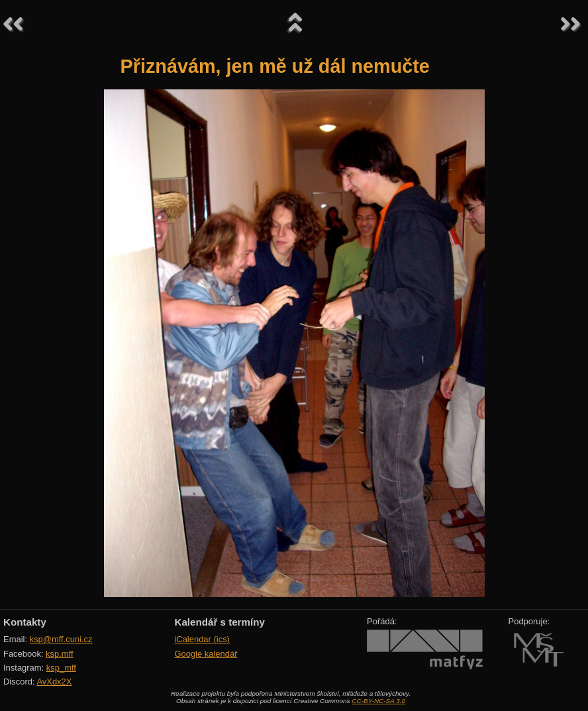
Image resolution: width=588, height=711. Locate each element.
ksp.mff (60, 654)
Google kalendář (206, 654)
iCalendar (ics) (202, 639)
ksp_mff (61, 668)
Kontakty (25, 622)
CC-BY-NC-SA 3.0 (378, 701)
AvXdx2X (54, 682)
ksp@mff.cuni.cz (61, 639)
